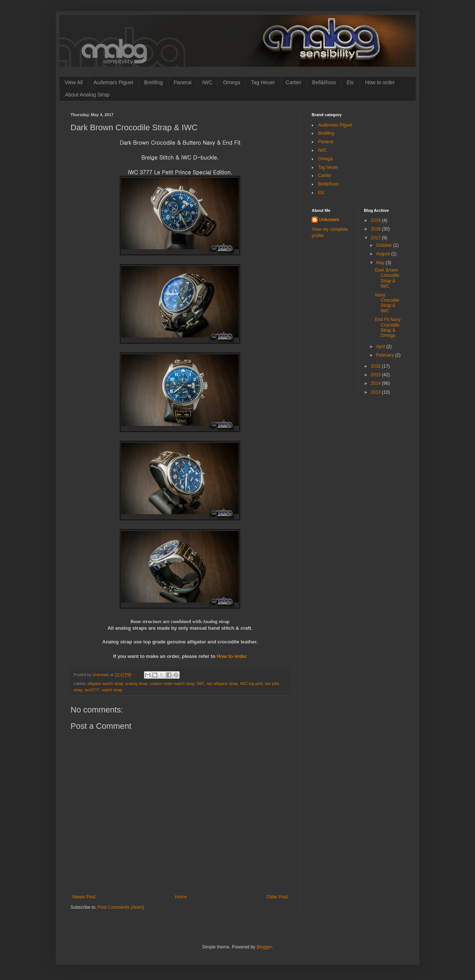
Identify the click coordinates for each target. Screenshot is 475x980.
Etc (350, 82)
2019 (376, 220)
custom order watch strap (172, 684)
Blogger (264, 947)
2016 (376, 366)
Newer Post (84, 897)
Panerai (183, 82)
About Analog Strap (87, 95)
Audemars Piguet (113, 82)
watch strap (112, 690)
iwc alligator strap (222, 684)
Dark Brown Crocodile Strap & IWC (387, 278)
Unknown (329, 220)
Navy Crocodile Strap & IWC (387, 303)
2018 (376, 229)
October (384, 245)
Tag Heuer (263, 82)
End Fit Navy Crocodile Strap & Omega (388, 327)
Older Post (277, 897)
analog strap (136, 684)
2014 (376, 383)
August (384, 254)
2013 (376, 392)
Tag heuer (328, 167)
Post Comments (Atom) (121, 907)
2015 (376, 375)
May (381, 263)
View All (74, 82)
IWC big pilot (251, 684)
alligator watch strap (105, 684)
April (381, 347)
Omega (232, 82)
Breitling (153, 82)
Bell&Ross (324, 82)
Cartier (294, 82)
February (385, 355)
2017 (376, 238)
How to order (380, 82)
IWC (207, 82)
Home (181, 897)
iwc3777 (92, 690)
